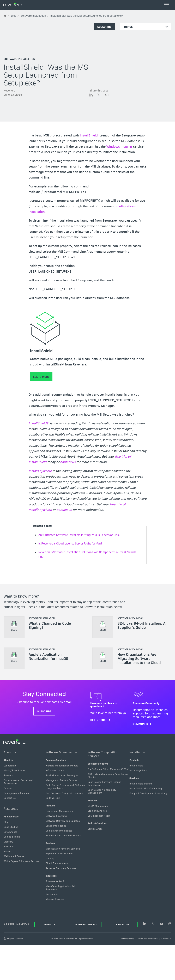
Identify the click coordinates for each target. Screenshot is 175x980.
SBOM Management (98, 806)
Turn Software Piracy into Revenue (65, 793)
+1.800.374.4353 (16, 924)
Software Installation (19, 59)
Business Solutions (56, 760)
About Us (10, 752)
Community (141, 724)
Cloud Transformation (57, 863)
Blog (6, 822)
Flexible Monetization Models (62, 765)
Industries (51, 876)
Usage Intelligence (56, 826)
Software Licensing (56, 816)
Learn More (41, 377)
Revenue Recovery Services (61, 868)
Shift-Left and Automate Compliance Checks (108, 775)
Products (50, 805)
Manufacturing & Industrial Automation (60, 887)
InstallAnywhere (40, 471)
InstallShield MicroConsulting (146, 788)
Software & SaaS (55, 881)
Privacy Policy (128, 938)
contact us (68, 462)
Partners (8, 775)
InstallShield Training (141, 783)
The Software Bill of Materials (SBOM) (108, 769)
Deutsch (19, 939)
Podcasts (9, 846)
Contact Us (10, 798)
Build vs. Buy (53, 798)
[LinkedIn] (145, 924)
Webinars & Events (14, 856)
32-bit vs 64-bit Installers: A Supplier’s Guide (141, 625)
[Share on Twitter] (101, 95)
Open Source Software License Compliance (104, 783)
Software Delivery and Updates (63, 821)
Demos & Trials (12, 836)
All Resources (11, 816)
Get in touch (99, 720)
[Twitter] (153, 924)
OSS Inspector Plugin (99, 816)
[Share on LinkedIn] (93, 95)
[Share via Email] (107, 95)
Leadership (10, 765)
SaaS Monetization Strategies (62, 775)
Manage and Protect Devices (61, 780)
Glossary (8, 841)
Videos (7, 851)
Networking (52, 894)
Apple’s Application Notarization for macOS (48, 656)
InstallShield (89, 135)
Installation (137, 752)
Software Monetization (61, 752)
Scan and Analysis (98, 811)
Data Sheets (10, 832)
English (10, 939)
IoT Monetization (55, 770)
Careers (8, 788)
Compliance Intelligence (59, 830)
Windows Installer (119, 146)
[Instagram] (170, 924)
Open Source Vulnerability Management (102, 791)
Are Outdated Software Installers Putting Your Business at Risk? (79, 535)
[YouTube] (162, 924)
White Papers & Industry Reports (21, 861)
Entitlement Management (60, 811)
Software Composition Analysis (103, 754)
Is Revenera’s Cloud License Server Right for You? (70, 543)
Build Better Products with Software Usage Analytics (65, 786)
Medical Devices (55, 899)
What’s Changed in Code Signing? (50, 625)
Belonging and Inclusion (17, 793)
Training (50, 858)
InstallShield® (39, 423)
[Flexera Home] (5, 16)
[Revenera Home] (15, 742)
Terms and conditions (148, 938)
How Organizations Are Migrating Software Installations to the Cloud (139, 658)
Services (50, 843)
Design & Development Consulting (148, 793)
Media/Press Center (15, 770)
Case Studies (11, 827)
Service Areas (95, 829)
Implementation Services (59, 853)
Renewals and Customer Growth (63, 835)
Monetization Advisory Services (63, 848)
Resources (11, 808)
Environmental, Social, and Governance (18, 781)
